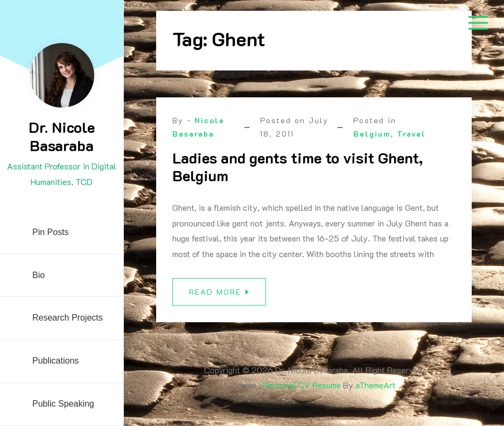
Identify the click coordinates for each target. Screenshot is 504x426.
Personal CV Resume (302, 385)
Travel (411, 134)
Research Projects (68, 318)
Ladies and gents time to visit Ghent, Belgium (297, 167)
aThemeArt (376, 385)
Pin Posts (51, 232)
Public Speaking (63, 404)
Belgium (372, 134)
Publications (55, 361)
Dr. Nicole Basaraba (62, 136)
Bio (38, 275)
